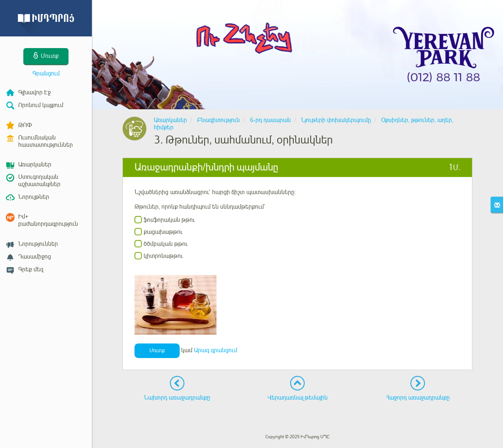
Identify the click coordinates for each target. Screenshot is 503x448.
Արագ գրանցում (216, 351)
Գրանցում (46, 74)
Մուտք (157, 351)
